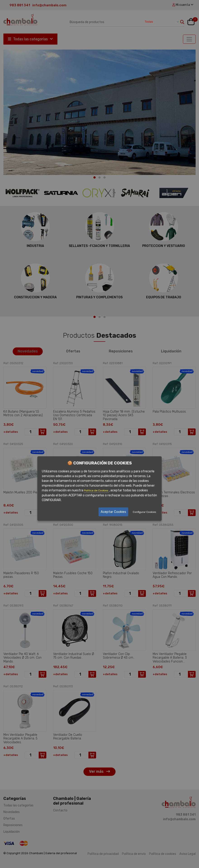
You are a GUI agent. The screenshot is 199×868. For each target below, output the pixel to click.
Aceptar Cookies (113, 512)
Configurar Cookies (144, 512)
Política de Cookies (96, 491)
